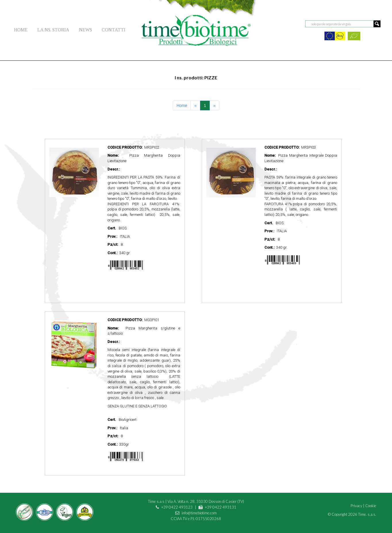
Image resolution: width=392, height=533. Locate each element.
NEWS (85, 30)
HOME (21, 30)
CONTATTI (114, 30)
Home (182, 106)
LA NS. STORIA (53, 30)
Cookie (371, 506)
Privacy (356, 506)
